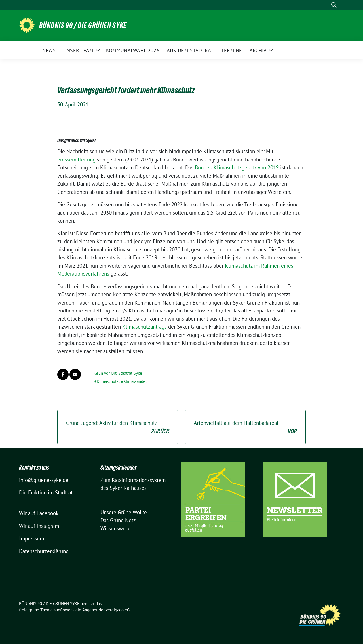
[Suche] (326, 5)
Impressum (31, 538)
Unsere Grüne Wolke (124, 512)
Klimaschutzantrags (145, 327)
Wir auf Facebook (39, 513)
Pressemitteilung (76, 160)
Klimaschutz (108, 381)
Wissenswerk (115, 528)
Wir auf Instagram (39, 526)
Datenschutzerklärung (44, 551)
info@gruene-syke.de (44, 480)
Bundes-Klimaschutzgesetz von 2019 (237, 167)
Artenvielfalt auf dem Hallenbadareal (245, 427)
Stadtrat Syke (130, 373)
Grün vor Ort (105, 373)
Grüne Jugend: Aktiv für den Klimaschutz (118, 427)
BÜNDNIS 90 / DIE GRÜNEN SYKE (83, 25)
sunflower (63, 610)
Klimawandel (135, 381)
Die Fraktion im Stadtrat (46, 492)
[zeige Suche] (334, 5)
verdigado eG (118, 610)
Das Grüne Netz (118, 520)
